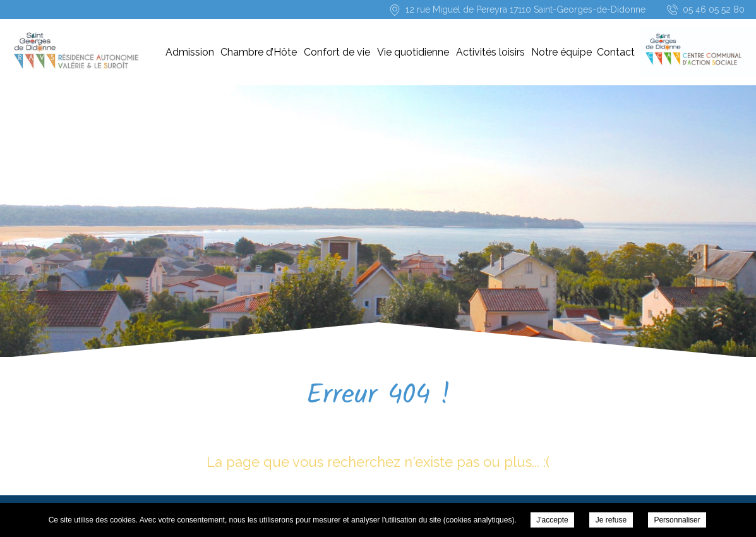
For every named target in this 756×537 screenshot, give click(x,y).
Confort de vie (337, 52)
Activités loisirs (490, 52)
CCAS (691, 52)
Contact (616, 52)
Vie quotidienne (413, 52)
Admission (190, 52)
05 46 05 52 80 (714, 9)
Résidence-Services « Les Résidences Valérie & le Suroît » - (75, 51)
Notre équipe (561, 52)
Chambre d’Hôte (259, 52)
